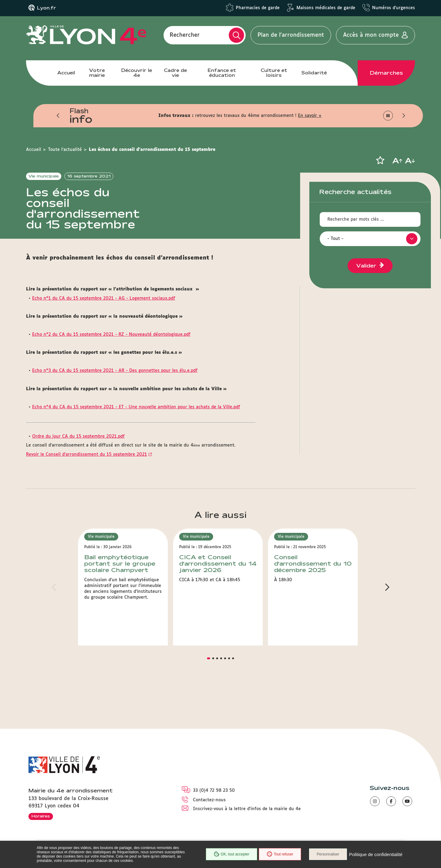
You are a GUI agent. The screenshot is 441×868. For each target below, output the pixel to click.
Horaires (41, 816)
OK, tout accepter (232, 854)
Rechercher (185, 35)
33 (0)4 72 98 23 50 (214, 791)
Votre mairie (97, 73)
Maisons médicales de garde (326, 8)
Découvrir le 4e (137, 73)
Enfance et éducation (222, 73)
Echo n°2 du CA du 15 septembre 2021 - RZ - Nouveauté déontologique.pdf (111, 357)
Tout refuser (280, 854)
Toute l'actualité (65, 150)
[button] (58, 116)
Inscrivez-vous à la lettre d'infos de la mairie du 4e (247, 809)
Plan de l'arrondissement (291, 35)
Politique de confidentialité (376, 854)
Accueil (66, 73)
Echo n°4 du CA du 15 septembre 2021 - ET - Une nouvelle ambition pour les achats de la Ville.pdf (136, 430)
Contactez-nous (209, 800)
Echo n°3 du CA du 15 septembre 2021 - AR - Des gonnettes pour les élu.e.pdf (115, 394)
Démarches (386, 73)
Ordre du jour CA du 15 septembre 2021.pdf (78, 459)
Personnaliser (328, 854)
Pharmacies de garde (258, 8)
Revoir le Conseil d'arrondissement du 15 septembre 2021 (87, 477)
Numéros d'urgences (394, 8)
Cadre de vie (175, 73)
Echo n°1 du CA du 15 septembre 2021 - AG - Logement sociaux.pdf (104, 321)
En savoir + (310, 116)
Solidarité (314, 73)
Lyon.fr (47, 8)
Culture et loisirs (274, 73)
